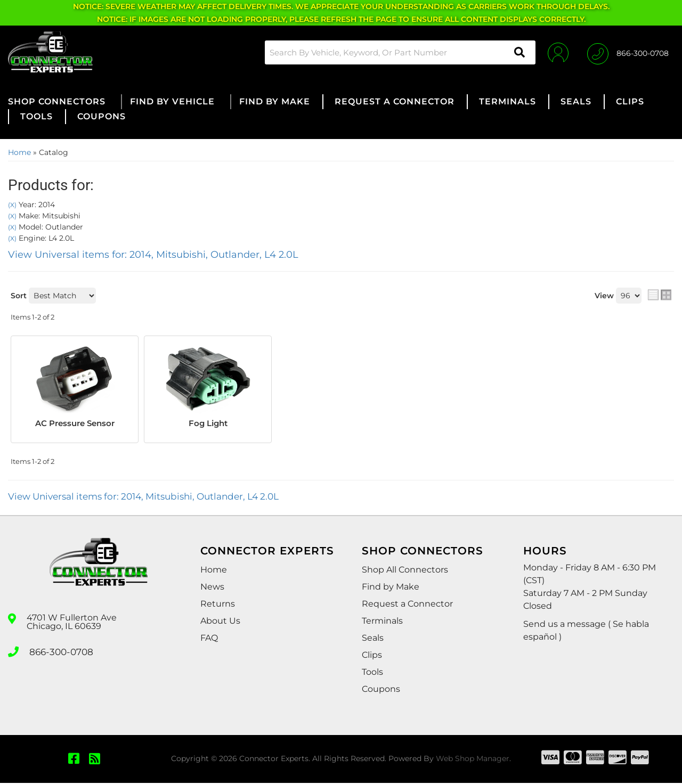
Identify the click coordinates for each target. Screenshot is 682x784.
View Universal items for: (153, 255)
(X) (12, 205)
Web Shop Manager (473, 760)
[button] (396, 52)
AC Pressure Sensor (75, 424)
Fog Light (208, 424)
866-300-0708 (60, 652)
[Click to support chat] (628, 52)
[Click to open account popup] (555, 52)
